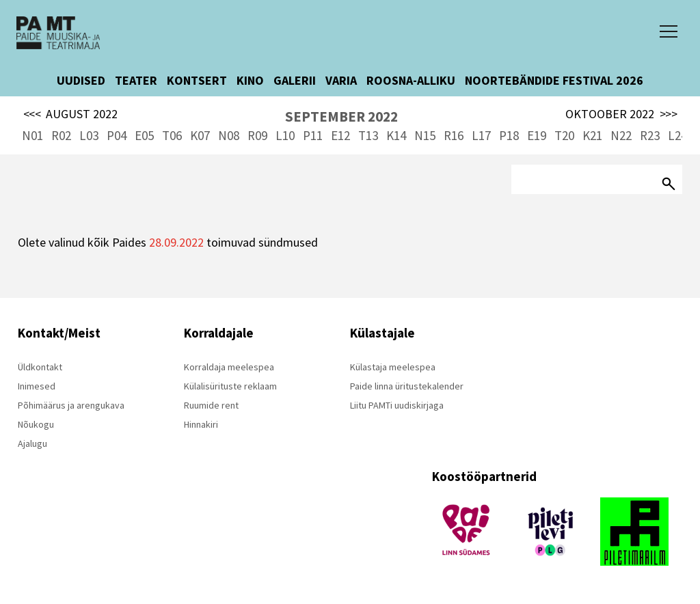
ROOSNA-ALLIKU (411, 80)
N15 (425, 135)
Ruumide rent (211, 405)
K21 (592, 135)
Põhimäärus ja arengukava (71, 405)
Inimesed (37, 386)
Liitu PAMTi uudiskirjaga (397, 405)
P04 (117, 135)
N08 (229, 135)
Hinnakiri (201, 424)
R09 (257, 135)
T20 (564, 135)
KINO (250, 80)
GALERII (295, 80)
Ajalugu (32, 443)
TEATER (136, 80)
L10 (285, 135)
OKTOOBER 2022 (621, 114)
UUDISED (81, 80)
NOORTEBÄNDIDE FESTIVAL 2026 (554, 80)
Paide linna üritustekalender (407, 386)
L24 (677, 135)
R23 (650, 135)
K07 (200, 135)
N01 (32, 135)
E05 (144, 135)
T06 (172, 135)
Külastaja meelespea (393, 367)
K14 (396, 135)
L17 (481, 135)
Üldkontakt (40, 367)
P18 (509, 135)
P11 (313, 135)
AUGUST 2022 (71, 114)
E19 (537, 135)
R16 (454, 135)
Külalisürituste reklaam (230, 386)
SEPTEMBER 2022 (341, 116)
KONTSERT (197, 80)
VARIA (341, 80)
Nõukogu (36, 424)
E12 (340, 135)
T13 (368, 135)
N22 (621, 135)
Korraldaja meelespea (229, 367)
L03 (89, 135)
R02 (61, 135)
